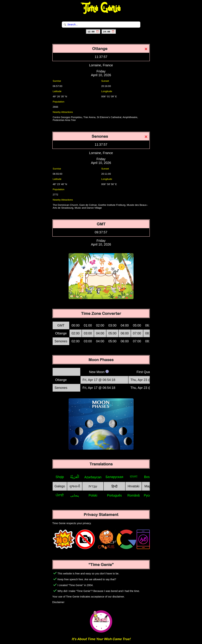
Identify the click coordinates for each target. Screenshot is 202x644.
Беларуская (114, 477)
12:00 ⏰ (93, 32)
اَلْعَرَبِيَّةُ (75, 477)
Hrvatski (134, 486)
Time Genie (101, 8)
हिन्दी (114, 486)
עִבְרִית (93, 486)
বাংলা (134, 477)
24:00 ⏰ (109, 32)
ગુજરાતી (75, 486)
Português (114, 495)
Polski (93, 495)
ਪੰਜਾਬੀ (60, 495)
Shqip (60, 477)
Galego (60, 486)
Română (134, 495)
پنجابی (75, 495)
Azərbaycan (93, 477)
